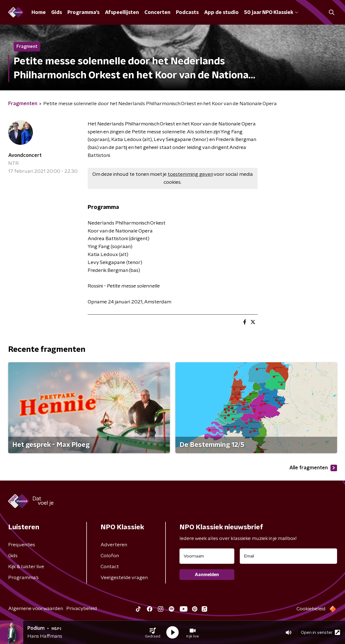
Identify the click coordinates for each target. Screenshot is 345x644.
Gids (57, 13)
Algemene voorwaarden (36, 609)
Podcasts (187, 13)
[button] (153, 633)
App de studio (221, 13)
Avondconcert (25, 156)
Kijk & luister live (26, 567)
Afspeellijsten (122, 13)
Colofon (110, 556)
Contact (110, 567)
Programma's (83, 13)
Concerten (157, 13)
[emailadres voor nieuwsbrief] (288, 556)
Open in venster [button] (320, 632)
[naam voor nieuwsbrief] (207, 556)
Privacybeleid (82, 609)
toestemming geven (190, 174)
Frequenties (22, 545)
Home (39, 13)
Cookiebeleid (311, 609)
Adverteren (114, 545)
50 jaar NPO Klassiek (271, 13)
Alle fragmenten (313, 468)
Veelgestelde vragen (124, 578)
